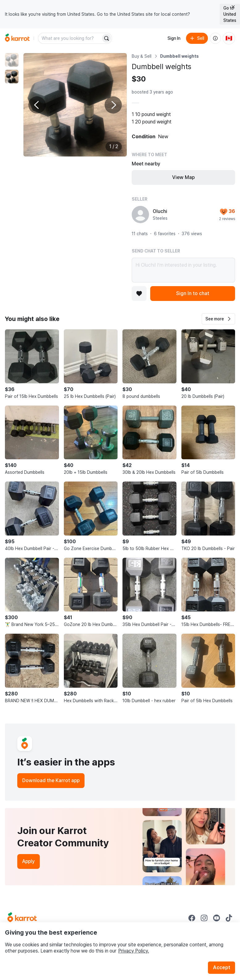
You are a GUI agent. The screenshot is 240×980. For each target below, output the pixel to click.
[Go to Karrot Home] (22, 918)
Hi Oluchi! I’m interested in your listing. (183, 270)
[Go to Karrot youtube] (217, 918)
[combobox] (70, 38)
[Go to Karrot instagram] (204, 918)
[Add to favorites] (139, 294)
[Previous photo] (37, 105)
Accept (221, 967)
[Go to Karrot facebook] (192, 918)
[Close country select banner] (233, 7)
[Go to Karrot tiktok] (229, 918)
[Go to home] (17, 38)
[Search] (106, 38)
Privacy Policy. (134, 951)
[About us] (215, 38)
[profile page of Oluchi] (140, 215)
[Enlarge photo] (75, 105)
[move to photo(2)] (12, 77)
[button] (218, 319)
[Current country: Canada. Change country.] (229, 38)
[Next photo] (113, 105)
